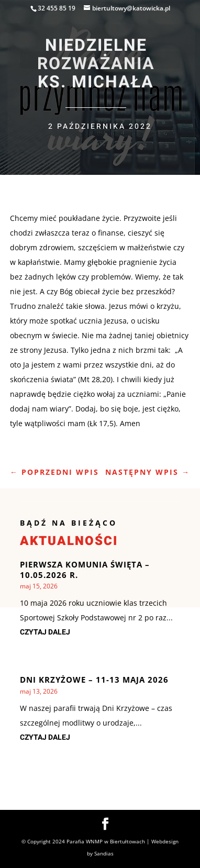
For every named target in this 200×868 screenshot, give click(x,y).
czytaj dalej (45, 632)
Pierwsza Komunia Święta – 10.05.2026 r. (85, 570)
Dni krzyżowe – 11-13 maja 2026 (94, 680)
